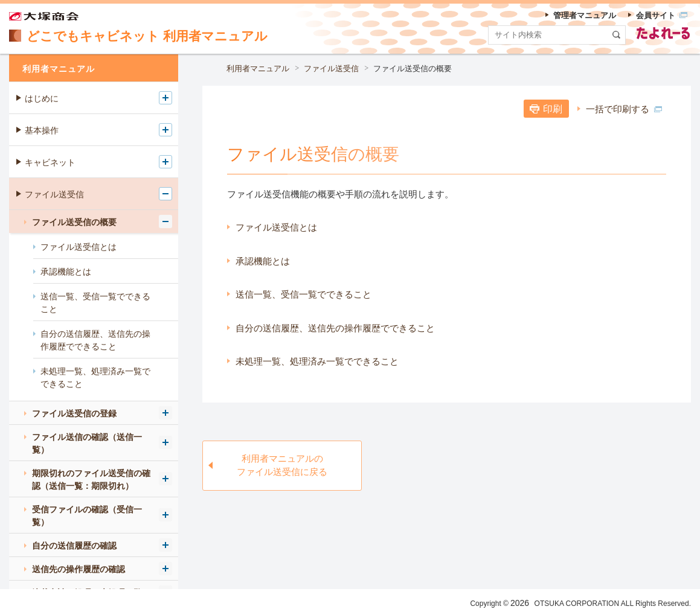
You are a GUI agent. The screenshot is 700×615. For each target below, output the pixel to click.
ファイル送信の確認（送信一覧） (87, 443)
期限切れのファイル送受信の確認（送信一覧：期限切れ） (91, 480)
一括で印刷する (624, 109)
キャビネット (50, 162)
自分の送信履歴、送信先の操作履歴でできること (335, 328)
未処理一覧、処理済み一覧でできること (317, 361)
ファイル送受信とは (276, 227)
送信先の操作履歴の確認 (79, 569)
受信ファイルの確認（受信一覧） (87, 516)
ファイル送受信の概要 (413, 69)
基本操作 (42, 130)
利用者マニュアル (258, 69)
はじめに (42, 98)
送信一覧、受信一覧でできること (303, 294)
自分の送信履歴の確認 (74, 546)
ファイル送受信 (331, 69)
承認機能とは (263, 261)
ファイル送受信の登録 (74, 413)
